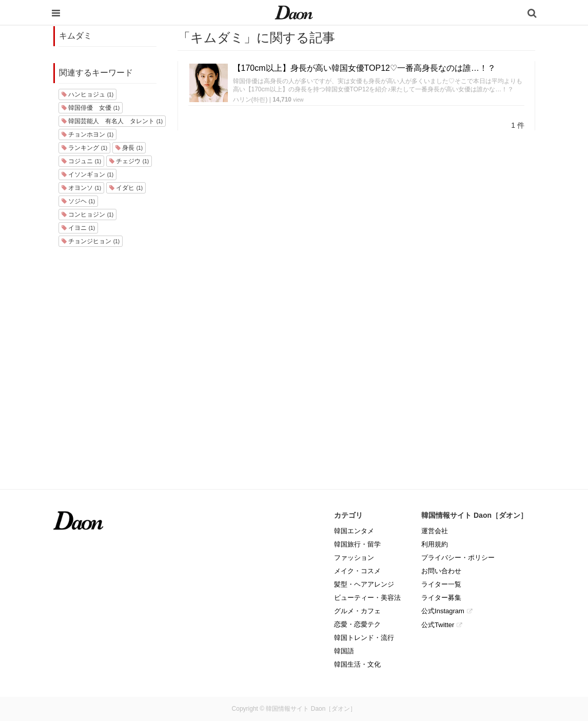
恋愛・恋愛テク (357, 624)
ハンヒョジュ (87, 94)
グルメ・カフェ (357, 611)
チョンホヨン (87, 134)
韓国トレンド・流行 (364, 638)
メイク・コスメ (357, 571)
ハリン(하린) (250, 100)
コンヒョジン (87, 215)
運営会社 (435, 531)
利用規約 (435, 544)
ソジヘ (78, 201)
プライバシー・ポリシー (458, 558)
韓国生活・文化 (357, 664)
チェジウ (129, 161)
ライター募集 (441, 598)
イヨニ (78, 228)
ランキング (84, 148)
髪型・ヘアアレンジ (364, 584)
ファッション (354, 558)
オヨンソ (81, 188)
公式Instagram (443, 611)
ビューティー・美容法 (367, 598)
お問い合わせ (441, 571)
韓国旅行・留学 (357, 544)
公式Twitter (438, 625)
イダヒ (126, 188)
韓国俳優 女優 (91, 108)
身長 (129, 148)
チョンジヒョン (91, 241)
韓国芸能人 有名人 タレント (112, 121)
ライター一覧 (441, 584)
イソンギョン (87, 174)
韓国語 (344, 651)
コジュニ (81, 161)
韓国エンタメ (354, 531)
